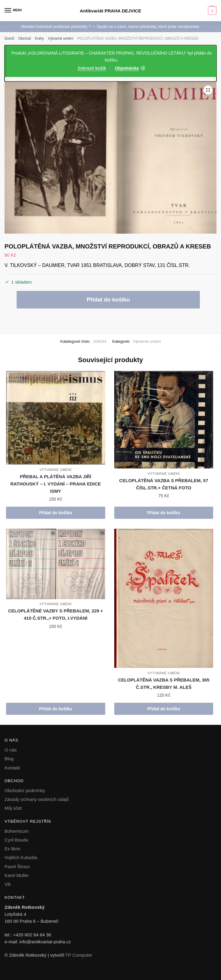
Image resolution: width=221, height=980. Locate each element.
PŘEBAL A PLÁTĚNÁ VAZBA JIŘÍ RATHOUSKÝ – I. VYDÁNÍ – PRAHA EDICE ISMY (55, 484)
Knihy (39, 38)
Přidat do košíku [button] (55, 513)
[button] (208, 90)
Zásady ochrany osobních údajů (37, 799)
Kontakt (12, 768)
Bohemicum (16, 831)
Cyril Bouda (16, 840)
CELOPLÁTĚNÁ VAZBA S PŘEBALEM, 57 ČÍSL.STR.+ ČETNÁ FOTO (164, 484)
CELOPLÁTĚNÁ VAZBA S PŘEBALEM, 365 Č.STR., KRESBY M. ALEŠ (164, 683)
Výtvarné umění (60, 38)
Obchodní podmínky (25, 790)
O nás (11, 750)
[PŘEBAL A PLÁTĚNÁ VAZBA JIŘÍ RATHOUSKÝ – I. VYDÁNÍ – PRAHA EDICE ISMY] (56, 418)
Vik (8, 884)
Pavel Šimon (17, 867)
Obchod (24, 38)
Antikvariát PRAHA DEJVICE (110, 11)
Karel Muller (17, 875)
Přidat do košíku (108, 300)
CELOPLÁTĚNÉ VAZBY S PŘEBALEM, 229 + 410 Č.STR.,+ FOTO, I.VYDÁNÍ (56, 614)
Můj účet (13, 808)
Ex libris (13, 849)
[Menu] (14, 11)
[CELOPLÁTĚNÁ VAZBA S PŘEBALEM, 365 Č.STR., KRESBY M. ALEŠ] (164, 598)
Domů (9, 38)
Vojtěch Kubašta (21, 857)
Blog (9, 759)
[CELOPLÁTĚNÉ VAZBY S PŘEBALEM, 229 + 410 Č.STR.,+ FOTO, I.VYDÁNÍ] (56, 564)
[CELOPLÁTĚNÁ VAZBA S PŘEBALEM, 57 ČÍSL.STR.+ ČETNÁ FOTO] (164, 420)
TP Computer (79, 955)
